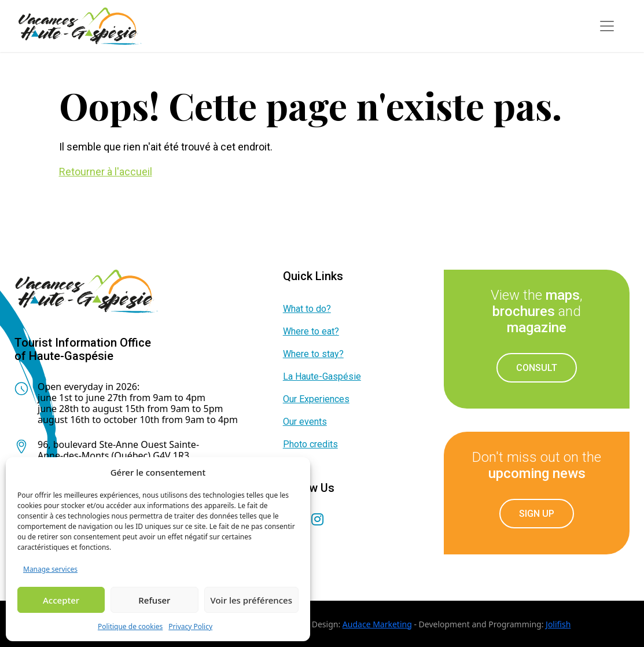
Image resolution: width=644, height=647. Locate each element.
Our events (305, 422)
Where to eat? (311, 331)
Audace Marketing (377, 624)
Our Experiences (316, 399)
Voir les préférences (251, 600)
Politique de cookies (130, 626)
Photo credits (310, 444)
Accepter (61, 600)
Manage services (50, 569)
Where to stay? (313, 354)
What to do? (307, 309)
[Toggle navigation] (607, 26)
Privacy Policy (190, 626)
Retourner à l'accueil (106, 172)
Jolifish (558, 624)
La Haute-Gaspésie (322, 376)
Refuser (154, 600)
